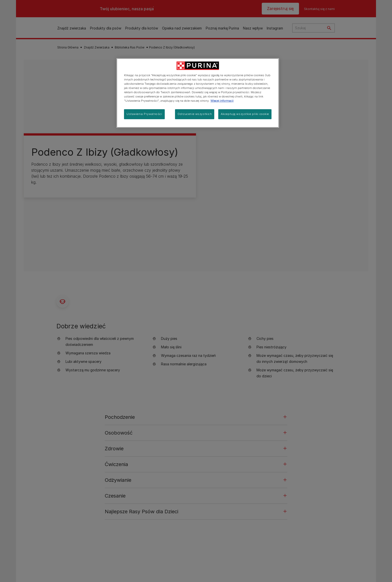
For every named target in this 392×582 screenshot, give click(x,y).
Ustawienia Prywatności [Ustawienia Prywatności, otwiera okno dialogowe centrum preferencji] (144, 114)
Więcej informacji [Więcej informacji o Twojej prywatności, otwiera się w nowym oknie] (222, 101)
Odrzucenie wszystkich (195, 114)
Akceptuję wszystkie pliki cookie (245, 114)
